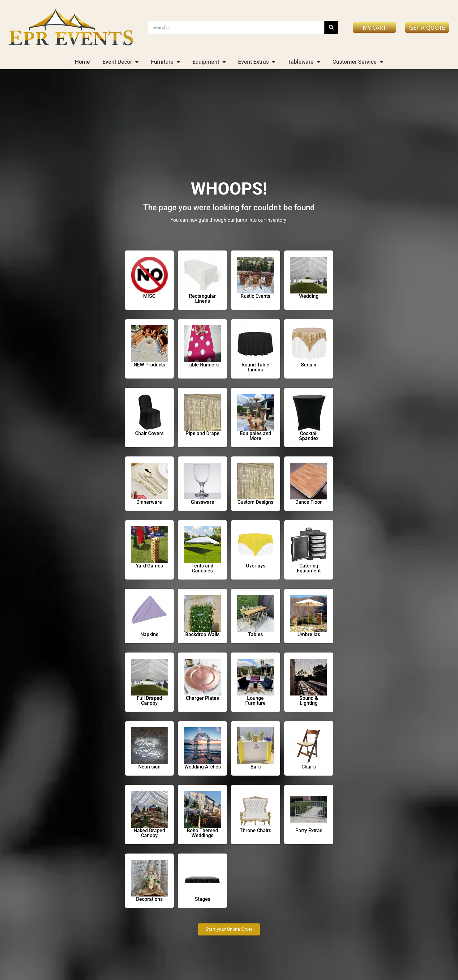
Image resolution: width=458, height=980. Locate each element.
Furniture (165, 62)
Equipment (209, 62)
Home (82, 62)
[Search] (331, 27)
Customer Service (358, 62)
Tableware (304, 62)
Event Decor (120, 62)
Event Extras (257, 62)
